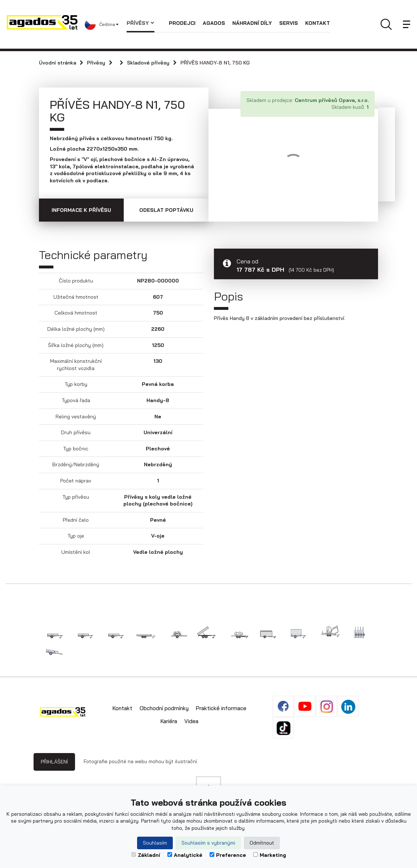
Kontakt (318, 23)
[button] (106, 25)
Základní (146, 855)
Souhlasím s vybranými (208, 843)
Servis (289, 23)
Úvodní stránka (58, 63)
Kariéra (169, 721)
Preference (228, 855)
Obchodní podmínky (164, 708)
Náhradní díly (252, 23)
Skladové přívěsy (148, 63)
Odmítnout (262, 843)
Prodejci (182, 23)
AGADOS (214, 23)
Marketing (270, 855)
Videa (191, 721)
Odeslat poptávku (166, 210)
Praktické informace (221, 708)
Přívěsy (141, 23)
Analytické (185, 855)
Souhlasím (155, 843)
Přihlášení (54, 762)
